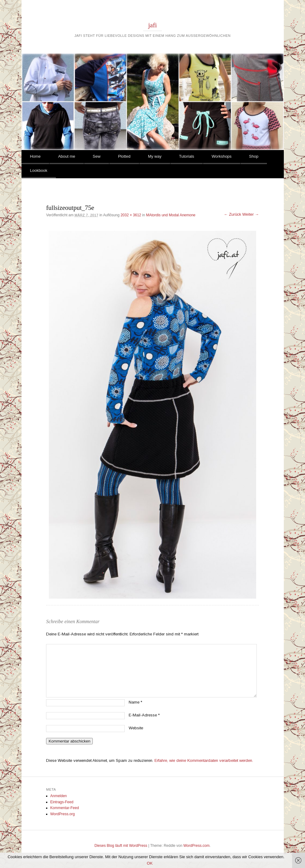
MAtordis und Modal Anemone (171, 215)
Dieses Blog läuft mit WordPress (121, 846)
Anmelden (59, 796)
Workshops (222, 156)
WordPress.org (63, 814)
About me (67, 156)
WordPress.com (196, 846)
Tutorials (187, 156)
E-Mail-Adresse (144, 715)
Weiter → (251, 214)
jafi (153, 25)
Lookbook (39, 170)
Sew (97, 156)
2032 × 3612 (131, 215)
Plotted (124, 156)
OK (150, 863)
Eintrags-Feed (62, 802)
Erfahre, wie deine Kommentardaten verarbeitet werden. (204, 760)
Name (135, 702)
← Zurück (233, 214)
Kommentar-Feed (65, 808)
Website (136, 728)
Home (35, 156)
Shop (254, 156)
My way (155, 156)
